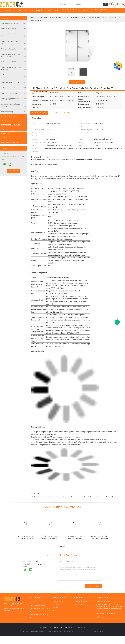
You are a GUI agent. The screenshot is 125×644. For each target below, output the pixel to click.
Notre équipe (58, 611)
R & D (76, 608)
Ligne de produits (81, 602)
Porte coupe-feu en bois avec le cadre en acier (14, 56)
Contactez (77, 82)
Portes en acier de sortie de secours (14, 76)
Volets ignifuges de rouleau (14, 99)
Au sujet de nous (38, 11)
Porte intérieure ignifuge (14, 88)
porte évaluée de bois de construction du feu (71, 497)
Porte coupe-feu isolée (14, 29)
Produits (23, 11)
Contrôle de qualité (68, 11)
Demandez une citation (101, 11)
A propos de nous (8, 117)
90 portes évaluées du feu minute (43, 497)
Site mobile (82, 628)
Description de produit (61, 113)
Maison (8, 11)
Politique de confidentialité (63, 628)
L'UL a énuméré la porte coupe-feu (14, 35)
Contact (5, 129)
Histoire (56, 605)
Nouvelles (5, 134)
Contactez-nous (84, 11)
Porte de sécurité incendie (14, 23)
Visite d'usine (53, 11)
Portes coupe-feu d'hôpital (14, 82)
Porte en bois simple (14, 112)
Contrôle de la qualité (10, 125)
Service (55, 608)
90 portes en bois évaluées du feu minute (102, 497)
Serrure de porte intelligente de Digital (14, 105)
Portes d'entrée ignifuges (14, 93)
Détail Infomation (39, 113)
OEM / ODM (78, 605)
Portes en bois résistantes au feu (14, 43)
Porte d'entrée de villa (14, 49)
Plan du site (44, 628)
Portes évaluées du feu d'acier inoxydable (14, 69)
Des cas (4, 138)
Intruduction (58, 602)
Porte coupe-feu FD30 (14, 62)
